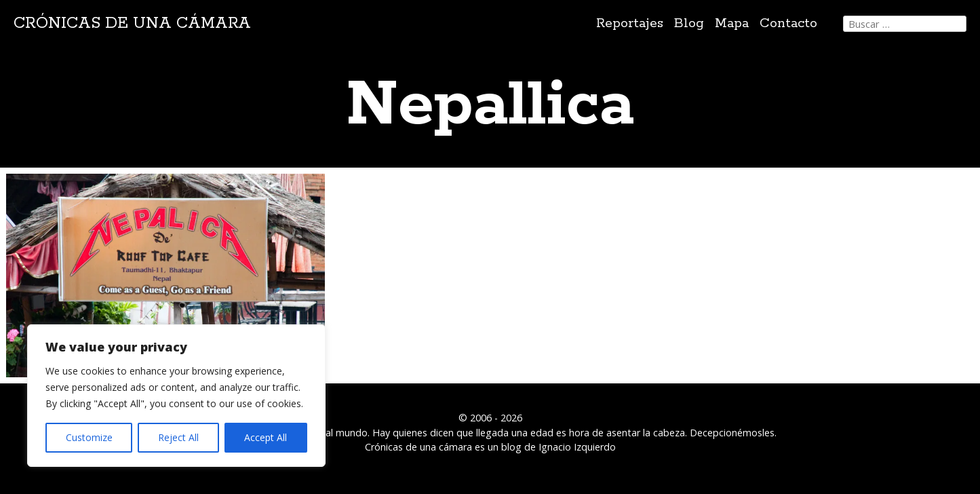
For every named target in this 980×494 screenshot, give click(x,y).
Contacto (788, 23)
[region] (176, 396)
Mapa (732, 23)
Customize (89, 437)
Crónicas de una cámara (132, 23)
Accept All (266, 437)
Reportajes (630, 23)
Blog (689, 23)
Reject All (178, 437)
